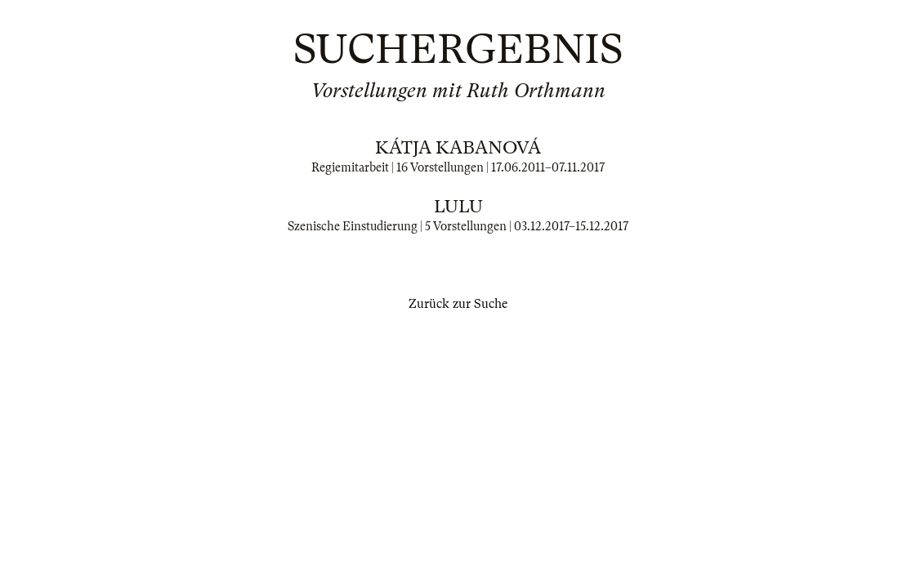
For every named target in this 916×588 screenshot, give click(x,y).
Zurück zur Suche (458, 304)
